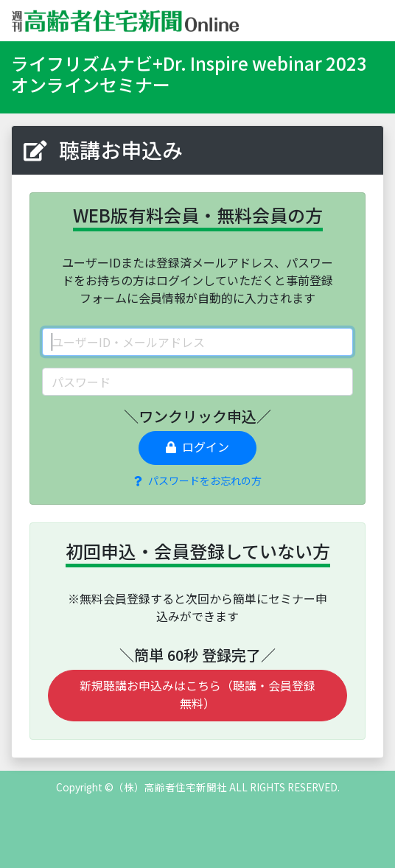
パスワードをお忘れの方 (198, 480)
